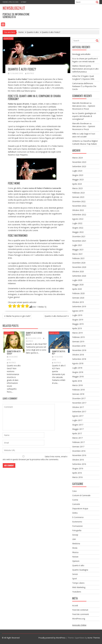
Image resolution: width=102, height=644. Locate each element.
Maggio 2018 (78, 377)
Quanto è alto (8, 39)
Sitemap (24, 2)
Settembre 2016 (79, 464)
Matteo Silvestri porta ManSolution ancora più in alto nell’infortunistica (85, 69)
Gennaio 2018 (78, 394)
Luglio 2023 (77, 171)
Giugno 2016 (78, 468)
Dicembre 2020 (79, 263)
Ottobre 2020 (78, 271)
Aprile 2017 (77, 433)
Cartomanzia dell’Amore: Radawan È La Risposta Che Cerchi (84, 86)
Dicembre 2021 (79, 236)
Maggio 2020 (78, 285)
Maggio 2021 (78, 250)
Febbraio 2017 (78, 442)
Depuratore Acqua (80, 509)
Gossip (75, 535)
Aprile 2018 (77, 381)
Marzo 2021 (77, 254)
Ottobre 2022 (78, 210)
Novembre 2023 (79, 162)
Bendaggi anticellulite (81, 54)
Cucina (75, 500)
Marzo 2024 (77, 158)
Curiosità (76, 504)
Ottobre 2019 (78, 302)
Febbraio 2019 (78, 337)
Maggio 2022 (78, 232)
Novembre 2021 (79, 241)
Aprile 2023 (77, 184)
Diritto (75, 513)
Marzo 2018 (77, 385)
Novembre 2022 (79, 206)
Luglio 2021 (77, 245)
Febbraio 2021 (78, 258)
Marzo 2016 (77, 477)
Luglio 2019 (77, 315)
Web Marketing (79, 587)
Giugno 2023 (78, 175)
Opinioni (76, 561)
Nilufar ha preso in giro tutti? (18, 316)
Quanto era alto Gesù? (14, 352)
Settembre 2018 (79, 359)
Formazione (77, 526)
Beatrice (30, 73)
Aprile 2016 (77, 473)
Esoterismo (77, 522)
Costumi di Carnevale (81, 495)
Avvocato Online (79, 625)
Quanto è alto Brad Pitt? (34, 334)
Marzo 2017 (77, 438)
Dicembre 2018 (79, 346)
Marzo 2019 (77, 333)
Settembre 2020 (79, 276)
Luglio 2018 (77, 368)
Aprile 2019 (77, 328)
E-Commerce (78, 517)
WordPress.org (79, 619)
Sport (75, 579)
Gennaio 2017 (78, 447)
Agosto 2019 (78, 311)
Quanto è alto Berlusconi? (56, 316)
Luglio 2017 (77, 420)
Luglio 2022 (77, 223)
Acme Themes (94, 638)
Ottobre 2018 (78, 355)
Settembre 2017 (79, 412)
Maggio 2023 (78, 180)
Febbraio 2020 (78, 293)
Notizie (75, 557)
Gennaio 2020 (78, 298)
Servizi (75, 574)
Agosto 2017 (78, 416)
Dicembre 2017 (79, 398)
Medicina (76, 544)
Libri (74, 539)
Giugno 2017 (78, 425)
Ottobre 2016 (78, 460)
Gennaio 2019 (78, 341)
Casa (74, 491)
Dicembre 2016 (79, 451)
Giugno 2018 (78, 372)
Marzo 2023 (77, 188)
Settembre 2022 (79, 215)
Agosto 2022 (78, 219)
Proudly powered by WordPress (52, 638)
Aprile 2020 (77, 289)
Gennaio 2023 (78, 197)
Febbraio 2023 (78, 193)
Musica (75, 552)
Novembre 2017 (79, 403)
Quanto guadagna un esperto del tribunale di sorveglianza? (84, 116)
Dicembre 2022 (79, 201)
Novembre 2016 (79, 455)
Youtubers (77, 592)
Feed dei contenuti (80, 610)
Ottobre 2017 (78, 407)
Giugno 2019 (78, 320)
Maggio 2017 (78, 429)
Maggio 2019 (78, 324)
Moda (75, 548)
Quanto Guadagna (80, 570)
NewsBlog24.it (14, 8)
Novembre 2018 (79, 350)
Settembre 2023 (79, 166)
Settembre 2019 (79, 306)
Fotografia (77, 530)
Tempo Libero (78, 583)
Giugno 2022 (78, 228)
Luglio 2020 (77, 280)
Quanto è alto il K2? (59, 352)
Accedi (75, 605)
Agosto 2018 (78, 363)
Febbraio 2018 (78, 390)
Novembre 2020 (79, 267)
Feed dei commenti (81, 614)
